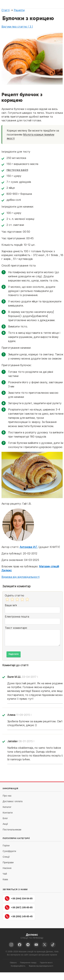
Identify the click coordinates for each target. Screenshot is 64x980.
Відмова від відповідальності (21, 577)
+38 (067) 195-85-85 (19, 907)
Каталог (7, 807)
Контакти (8, 813)
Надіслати (14, 654)
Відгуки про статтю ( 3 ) (17, 27)
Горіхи (6, 846)
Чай (5, 874)
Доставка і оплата (13, 801)
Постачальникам (12, 830)
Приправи (8, 862)
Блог (5, 818)
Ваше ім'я (11, 605)
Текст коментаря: (16, 628)
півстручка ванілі (17, 170)
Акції (5, 824)
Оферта (13, 963)
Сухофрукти (9, 851)
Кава (5, 879)
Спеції (6, 857)
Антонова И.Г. (29, 547)
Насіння (7, 868)
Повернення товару (28, 963)
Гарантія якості (46, 963)
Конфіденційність (18, 966)
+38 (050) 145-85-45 (19, 916)
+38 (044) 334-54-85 (19, 898)
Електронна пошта (17, 617)
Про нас (7, 796)
